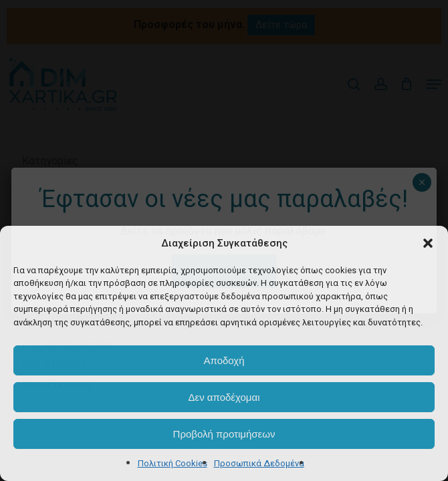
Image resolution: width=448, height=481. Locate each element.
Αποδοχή (224, 360)
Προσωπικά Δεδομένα (259, 463)
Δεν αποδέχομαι (224, 397)
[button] (428, 243)
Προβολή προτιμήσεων (224, 434)
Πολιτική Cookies (173, 463)
